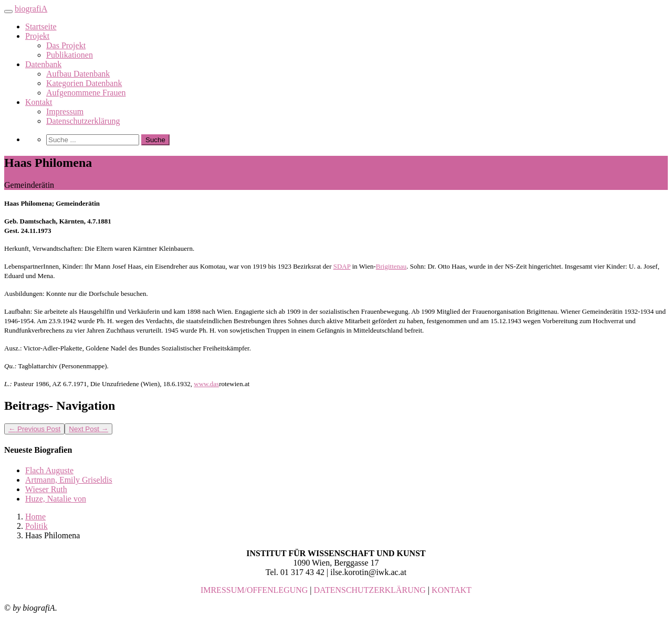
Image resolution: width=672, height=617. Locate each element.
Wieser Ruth (46, 489)
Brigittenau (391, 266)
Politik (36, 526)
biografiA (31, 9)
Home (35, 517)
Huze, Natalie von (56, 499)
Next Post (88, 429)
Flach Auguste (49, 470)
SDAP (342, 266)
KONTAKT (451, 590)
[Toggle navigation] (8, 12)
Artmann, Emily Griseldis (69, 480)
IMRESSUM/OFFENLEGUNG (254, 590)
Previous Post (34, 429)
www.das (206, 384)
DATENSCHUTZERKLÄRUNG (370, 590)
